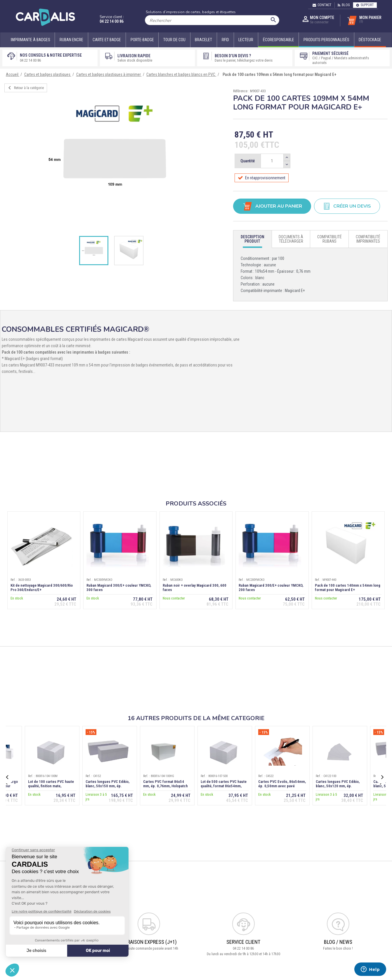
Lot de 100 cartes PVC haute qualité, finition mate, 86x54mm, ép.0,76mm (51, 786)
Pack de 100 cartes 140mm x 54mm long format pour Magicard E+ (348, 588)
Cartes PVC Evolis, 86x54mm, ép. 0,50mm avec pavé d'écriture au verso (282, 786)
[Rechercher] (212, 20)
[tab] (253, 239)
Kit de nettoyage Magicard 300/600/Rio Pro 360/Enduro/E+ (42, 588)
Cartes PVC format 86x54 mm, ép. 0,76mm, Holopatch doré (165, 786)
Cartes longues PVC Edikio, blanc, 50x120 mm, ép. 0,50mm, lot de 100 (338, 786)
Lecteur (246, 40)
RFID (225, 40)
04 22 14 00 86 (112, 21)
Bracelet (203, 40)
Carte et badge (107, 40)
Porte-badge (142, 40)
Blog (344, 5)
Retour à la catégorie (25, 88)
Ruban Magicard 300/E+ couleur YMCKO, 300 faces (119, 588)
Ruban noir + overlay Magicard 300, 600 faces (195, 588)
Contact (322, 5)
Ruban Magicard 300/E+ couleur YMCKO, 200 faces (271, 588)
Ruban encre (71, 40)
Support (365, 5)
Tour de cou (174, 40)
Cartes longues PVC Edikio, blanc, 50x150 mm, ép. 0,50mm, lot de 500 (107, 786)
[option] (114, 159)
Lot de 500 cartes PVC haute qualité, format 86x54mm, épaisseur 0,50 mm (224, 786)
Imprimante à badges (31, 40)
